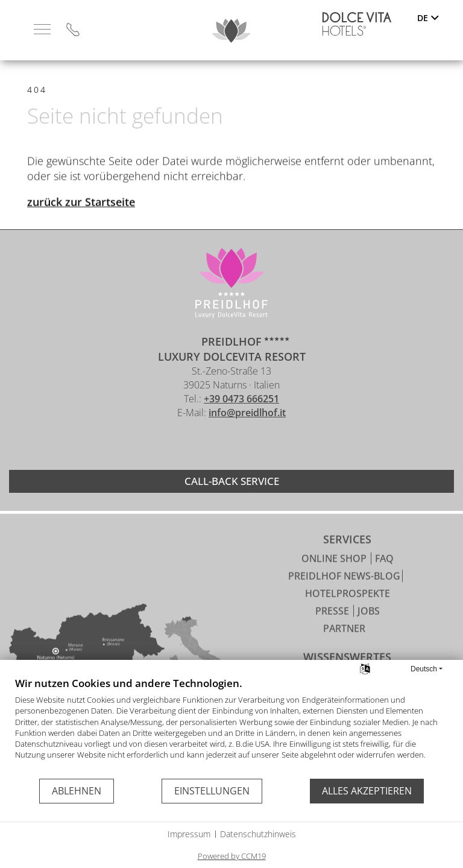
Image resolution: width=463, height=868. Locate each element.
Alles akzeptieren (367, 791)
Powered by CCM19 (232, 856)
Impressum (189, 834)
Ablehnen (77, 791)
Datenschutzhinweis (258, 834)
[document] (231, 727)
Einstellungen (212, 791)
